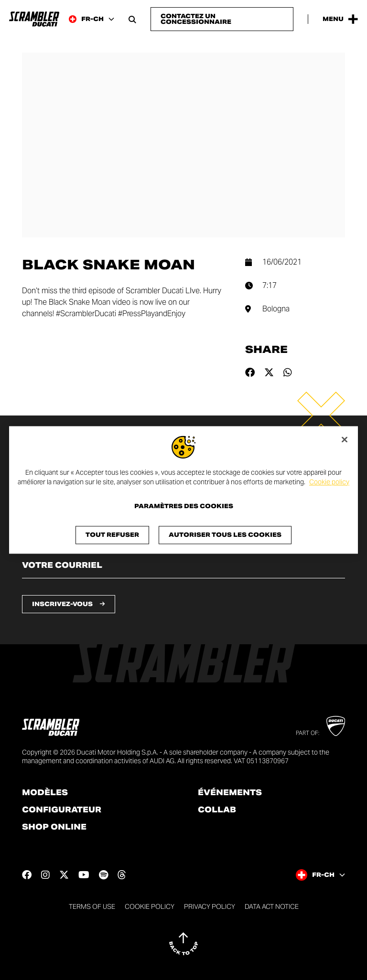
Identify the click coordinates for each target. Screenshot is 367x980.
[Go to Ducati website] (336, 726)
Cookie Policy (150, 906)
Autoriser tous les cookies (225, 535)
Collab (217, 810)
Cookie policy (329, 482)
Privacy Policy (210, 906)
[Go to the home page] (34, 19)
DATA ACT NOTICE (272, 906)
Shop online (54, 827)
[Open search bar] (132, 19)
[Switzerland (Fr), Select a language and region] (92, 19)
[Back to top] (183, 944)
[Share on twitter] (269, 373)
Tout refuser (112, 535)
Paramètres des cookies (184, 507)
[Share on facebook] (250, 373)
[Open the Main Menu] (340, 19)
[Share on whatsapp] (288, 373)
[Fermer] (345, 439)
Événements (230, 793)
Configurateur (62, 810)
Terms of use (92, 906)
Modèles (45, 793)
